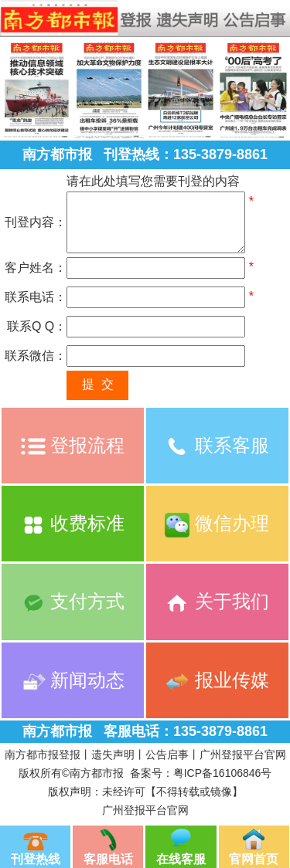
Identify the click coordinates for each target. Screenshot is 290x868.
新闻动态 (73, 680)
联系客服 (217, 445)
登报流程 (73, 445)
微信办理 (217, 523)
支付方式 (73, 601)
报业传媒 (217, 680)
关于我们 (217, 601)
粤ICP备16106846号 (223, 773)
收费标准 (73, 523)
